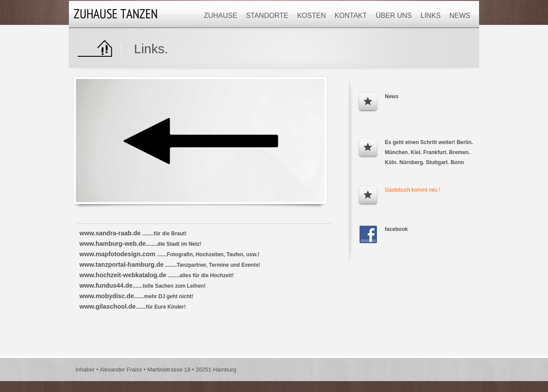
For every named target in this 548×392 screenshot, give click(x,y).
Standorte (267, 15)
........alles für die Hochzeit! (156, 275)
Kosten (312, 15)
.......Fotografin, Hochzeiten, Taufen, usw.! (169, 254)
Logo (117, 14)
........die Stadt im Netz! (140, 244)
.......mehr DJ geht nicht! (136, 296)
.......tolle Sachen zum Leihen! (142, 286)
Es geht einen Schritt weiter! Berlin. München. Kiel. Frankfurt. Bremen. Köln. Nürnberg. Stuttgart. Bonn (429, 152)
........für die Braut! (133, 234)
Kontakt (351, 15)
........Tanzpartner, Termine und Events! (170, 265)
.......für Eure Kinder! (133, 307)
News (460, 15)
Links (431, 15)
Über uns (394, 15)
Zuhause (220, 15)
